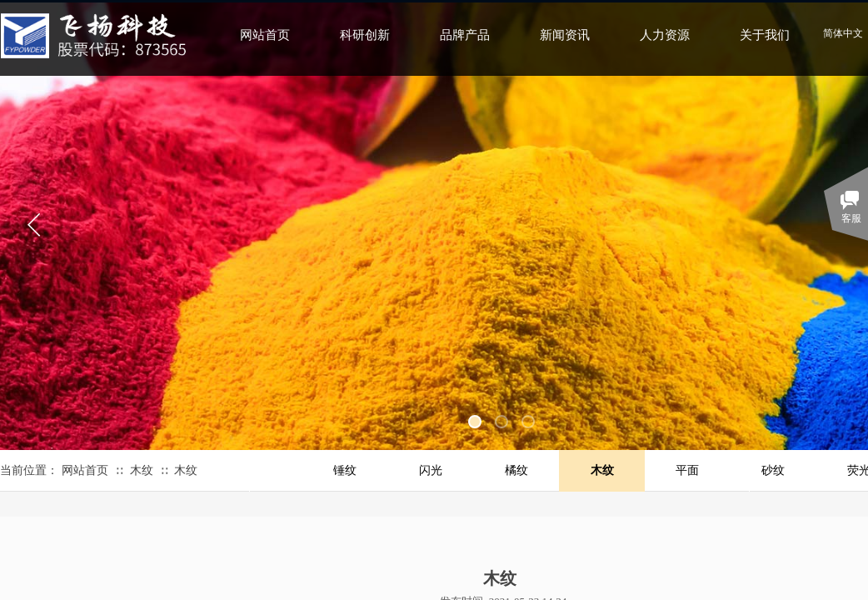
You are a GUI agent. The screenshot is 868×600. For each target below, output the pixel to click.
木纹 (142, 470)
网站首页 (85, 470)
